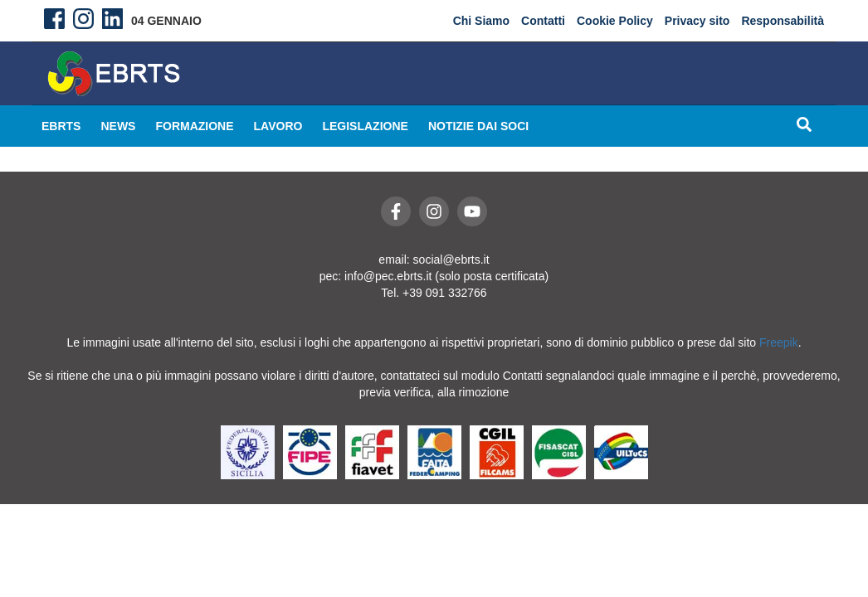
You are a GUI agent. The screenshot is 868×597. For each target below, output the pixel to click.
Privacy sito (697, 21)
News (118, 126)
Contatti (543, 21)
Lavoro (278, 126)
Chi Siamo (481, 21)
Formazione (194, 126)
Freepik (779, 342)
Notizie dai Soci (478, 126)
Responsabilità (783, 21)
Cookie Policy (615, 21)
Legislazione (365, 126)
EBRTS (61, 126)
